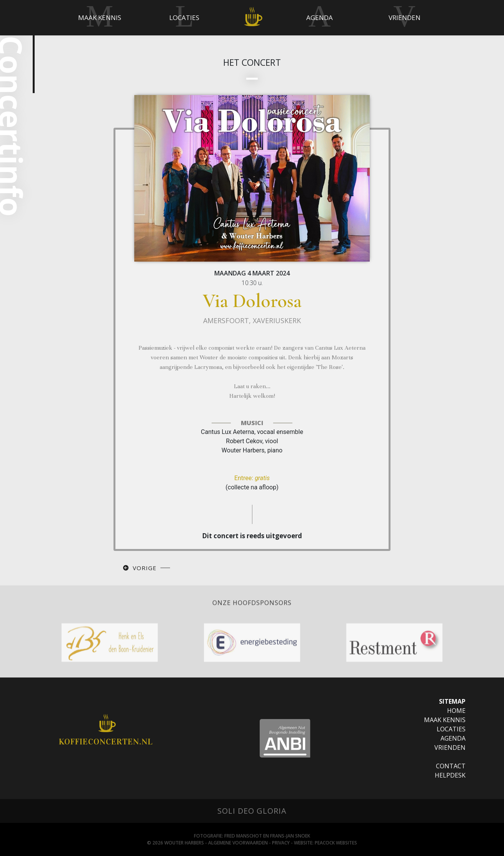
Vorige (145, 568)
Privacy (281, 843)
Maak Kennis (445, 720)
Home (456, 711)
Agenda (453, 738)
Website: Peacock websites (325, 843)
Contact (451, 766)
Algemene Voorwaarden (238, 843)
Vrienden (450, 748)
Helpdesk (450, 775)
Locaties (451, 729)
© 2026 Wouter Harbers (175, 843)
